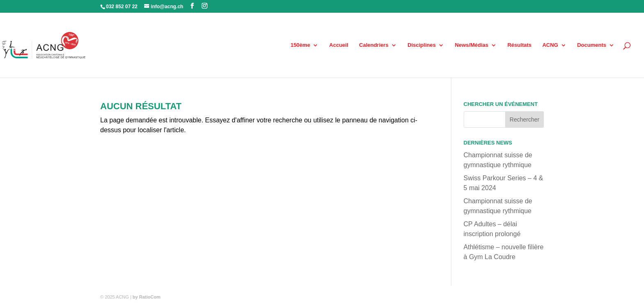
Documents (592, 45)
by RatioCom (147, 297)
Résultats (519, 45)
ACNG (550, 45)
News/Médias (471, 45)
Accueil (339, 45)
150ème (300, 45)
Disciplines (422, 45)
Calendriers (374, 45)
